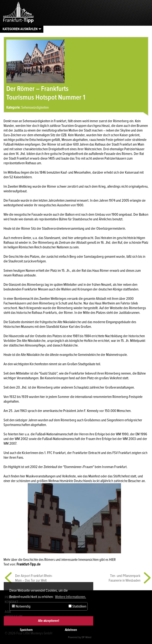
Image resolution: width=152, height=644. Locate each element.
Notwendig (21, 606)
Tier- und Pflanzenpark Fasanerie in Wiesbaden (124, 578)
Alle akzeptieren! (48, 621)
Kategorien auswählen (20, 29)
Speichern (26, 630)
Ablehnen (71, 630)
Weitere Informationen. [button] (71, 597)
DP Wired (86, 637)
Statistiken (77, 606)
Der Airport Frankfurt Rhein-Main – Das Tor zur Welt (34, 578)
